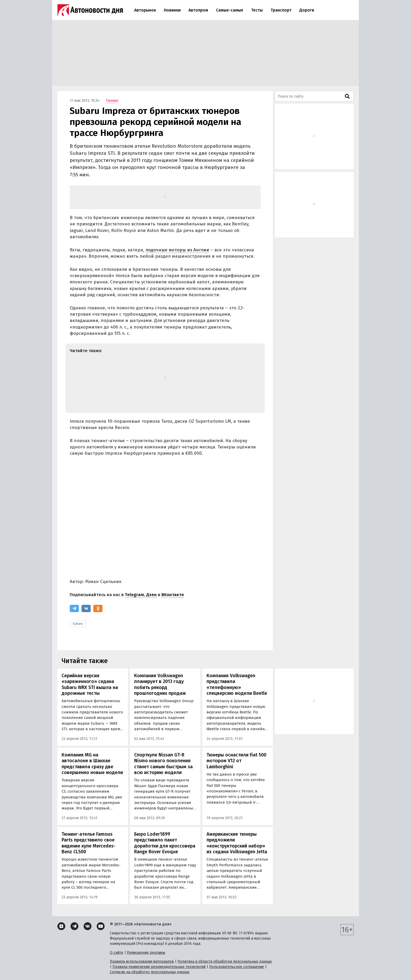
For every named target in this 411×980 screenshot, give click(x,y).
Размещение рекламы (146, 953)
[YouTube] (101, 926)
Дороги (307, 10)
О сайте (117, 953)
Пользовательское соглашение (237, 967)
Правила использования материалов (142, 962)
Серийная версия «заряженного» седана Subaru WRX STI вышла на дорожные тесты (90, 685)
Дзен (152, 595)
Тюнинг (112, 101)
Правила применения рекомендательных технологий (159, 967)
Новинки (172, 10)
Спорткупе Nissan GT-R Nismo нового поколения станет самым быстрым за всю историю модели (163, 764)
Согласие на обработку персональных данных (150, 972)
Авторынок (145, 10)
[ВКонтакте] (86, 608)
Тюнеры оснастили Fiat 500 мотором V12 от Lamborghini (236, 761)
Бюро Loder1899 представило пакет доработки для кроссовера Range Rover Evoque (165, 843)
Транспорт (281, 10)
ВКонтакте (173, 595)
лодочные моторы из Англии (177, 250)
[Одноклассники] (98, 608)
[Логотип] (90, 10)
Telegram (134, 595)
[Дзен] (61, 926)
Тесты (257, 10)
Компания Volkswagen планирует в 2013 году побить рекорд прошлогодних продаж (160, 685)
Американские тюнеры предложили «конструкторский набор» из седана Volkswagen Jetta (237, 843)
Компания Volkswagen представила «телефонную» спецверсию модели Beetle (237, 685)
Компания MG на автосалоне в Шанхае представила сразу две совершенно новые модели (92, 764)
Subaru (78, 624)
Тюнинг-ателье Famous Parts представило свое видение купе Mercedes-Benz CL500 (88, 843)
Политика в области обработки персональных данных (225, 962)
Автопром (198, 10)
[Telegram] (74, 608)
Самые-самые (230, 10)
